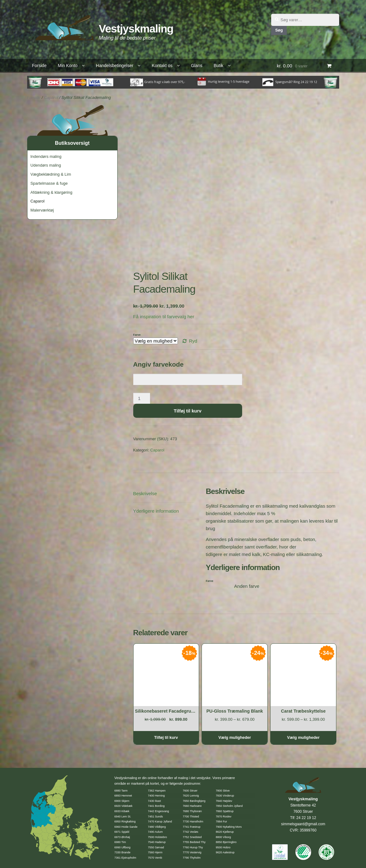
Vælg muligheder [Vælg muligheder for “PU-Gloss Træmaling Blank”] (235, 737)
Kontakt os (162, 66)
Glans (197, 66)
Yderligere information (156, 511)
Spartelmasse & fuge (49, 183)
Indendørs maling (46, 156)
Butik (219, 66)
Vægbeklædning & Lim (51, 174)
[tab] (163, 494)
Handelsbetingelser (115, 66)
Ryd (193, 341)
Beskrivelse (145, 493)
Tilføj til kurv (188, 411)
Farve (137, 335)
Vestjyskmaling (136, 29)
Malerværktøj (42, 210)
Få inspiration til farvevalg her (164, 317)
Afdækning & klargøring (51, 192)
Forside (39, 66)
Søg (279, 30)
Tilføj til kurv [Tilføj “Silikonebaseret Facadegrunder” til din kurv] (166, 737)
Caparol (51, 98)
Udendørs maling (46, 165)
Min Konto (68, 66)
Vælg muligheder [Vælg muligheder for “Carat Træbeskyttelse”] (303, 737)
